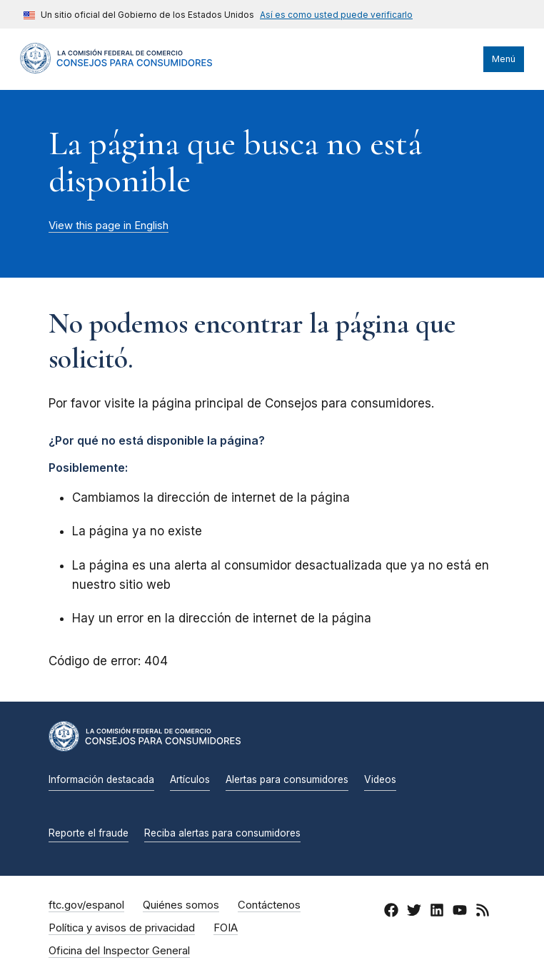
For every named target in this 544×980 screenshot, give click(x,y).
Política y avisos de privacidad (122, 928)
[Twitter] (414, 913)
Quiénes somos (181, 905)
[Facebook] (391, 913)
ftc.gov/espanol (86, 905)
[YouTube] (460, 913)
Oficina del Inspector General (119, 951)
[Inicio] (116, 70)
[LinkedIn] (437, 913)
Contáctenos (269, 905)
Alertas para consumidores (287, 779)
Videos (380, 779)
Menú (504, 59)
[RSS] (483, 913)
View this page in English (109, 226)
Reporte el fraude (89, 833)
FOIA (226, 928)
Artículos (190, 779)
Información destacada (101, 779)
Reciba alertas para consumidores (222, 833)
